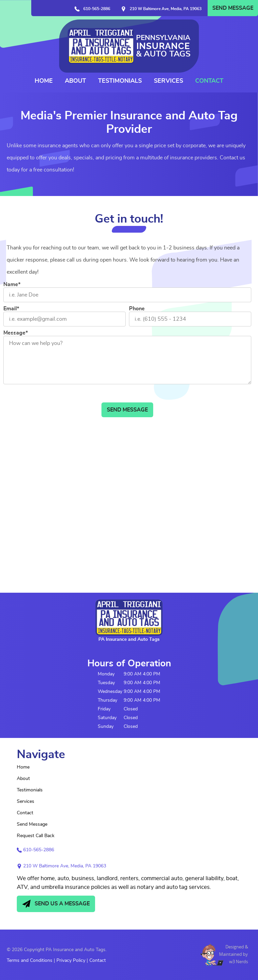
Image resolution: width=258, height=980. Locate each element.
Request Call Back (36, 836)
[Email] (64, 319)
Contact (209, 81)
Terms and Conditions (30, 961)
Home (44, 81)
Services (168, 81)
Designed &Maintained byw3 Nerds (233, 954)
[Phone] (190, 319)
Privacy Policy (71, 961)
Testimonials (120, 81)
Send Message (233, 8)
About (75, 81)
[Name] (127, 295)
